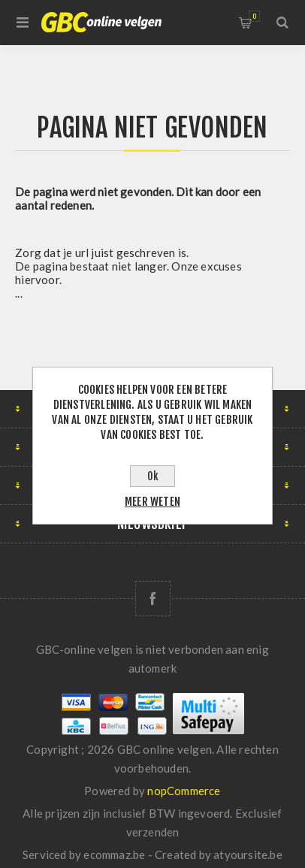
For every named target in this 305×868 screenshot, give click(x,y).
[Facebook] (153, 599)
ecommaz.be (114, 854)
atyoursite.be (248, 854)
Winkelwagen (254, 16)
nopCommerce (184, 791)
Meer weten (152, 502)
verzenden (153, 832)
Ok (153, 476)
